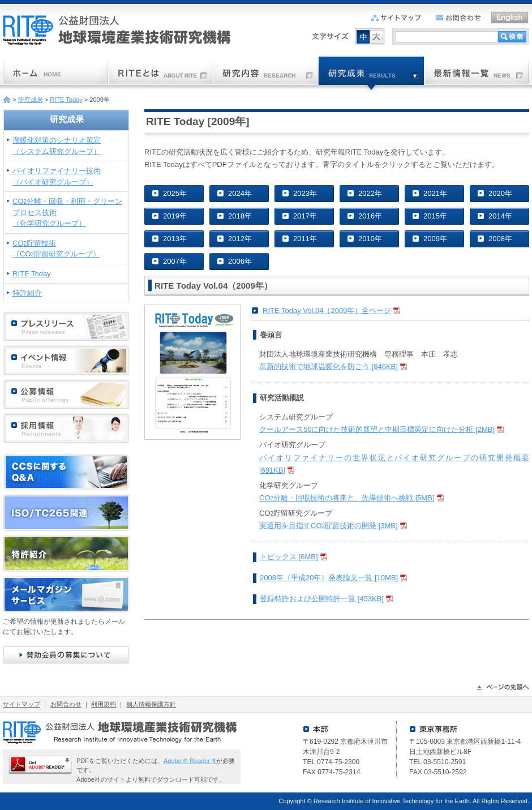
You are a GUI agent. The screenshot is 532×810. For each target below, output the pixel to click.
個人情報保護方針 (151, 704)
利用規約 (104, 704)
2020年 (500, 193)
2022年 (370, 193)
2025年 (175, 193)
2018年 (240, 216)
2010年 (370, 239)
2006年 (240, 261)
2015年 (435, 216)
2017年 (305, 216)
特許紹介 (27, 293)
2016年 (370, 216)
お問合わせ (66, 704)
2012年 (240, 239)
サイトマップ (22, 704)
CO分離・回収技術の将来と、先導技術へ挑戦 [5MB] (347, 498)
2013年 (175, 239)
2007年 (175, 261)
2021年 (435, 193)
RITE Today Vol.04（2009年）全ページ (327, 310)
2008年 (500, 239)
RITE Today (66, 100)
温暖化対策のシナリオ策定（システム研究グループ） (57, 146)
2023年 (305, 193)
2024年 (240, 193)
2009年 (435, 239)
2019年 (175, 216)
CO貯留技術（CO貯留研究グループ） (56, 249)
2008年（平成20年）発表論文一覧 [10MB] (329, 578)
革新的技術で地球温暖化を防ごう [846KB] (329, 367)
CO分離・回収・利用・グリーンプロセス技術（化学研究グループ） (67, 212)
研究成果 (31, 100)
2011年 (305, 239)
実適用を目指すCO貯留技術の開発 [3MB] (329, 526)
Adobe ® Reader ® (190, 761)
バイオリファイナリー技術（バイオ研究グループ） (57, 176)
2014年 (500, 216)
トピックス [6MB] (289, 557)
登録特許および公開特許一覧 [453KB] (322, 599)
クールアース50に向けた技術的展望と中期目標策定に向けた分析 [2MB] (377, 429)
